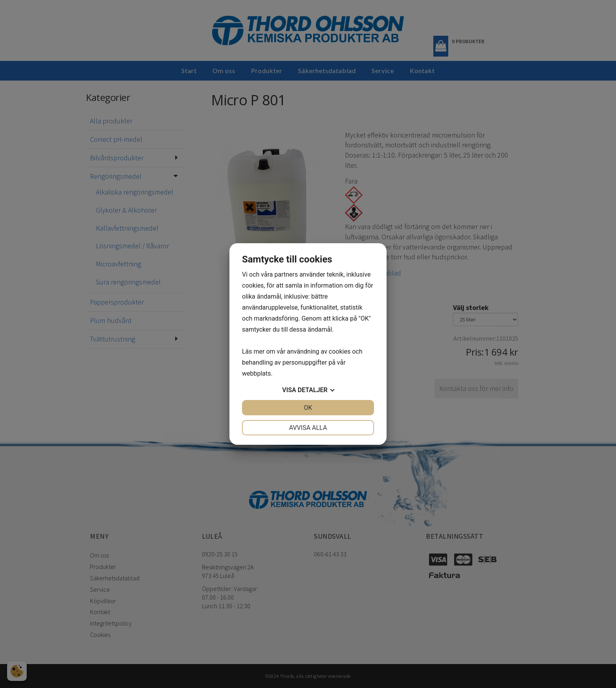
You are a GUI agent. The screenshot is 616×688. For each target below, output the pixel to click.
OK (308, 408)
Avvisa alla (308, 428)
